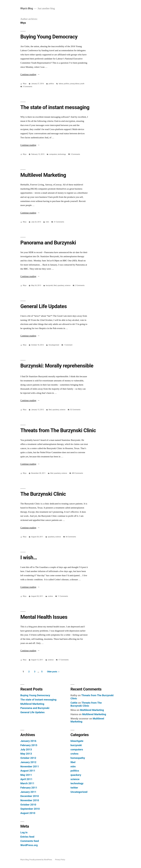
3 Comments (28, 87)
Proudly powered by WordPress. (41, 860)
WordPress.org (29, 845)
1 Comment (68, 345)
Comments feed (30, 841)
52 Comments (75, 410)
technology (62, 154)
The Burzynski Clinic (43, 494)
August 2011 (28, 771)
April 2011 (26, 779)
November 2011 (30, 766)
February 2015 (29, 745)
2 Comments (80, 285)
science (68, 285)
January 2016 (28, 741)
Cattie (74, 703)
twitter (74, 788)
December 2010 (30, 796)
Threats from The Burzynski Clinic (58, 430)
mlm (47, 222)
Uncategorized (54, 345)
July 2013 (26, 749)
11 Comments (63, 596)
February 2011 (29, 788)
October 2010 (28, 805)
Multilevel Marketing (43, 175)
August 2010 (28, 813)
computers (53, 154)
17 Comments (64, 660)
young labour (75, 84)
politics (51, 84)
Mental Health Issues (44, 617)
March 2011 (27, 783)
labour (61, 84)
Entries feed (27, 837)
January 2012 (28, 762)
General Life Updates (44, 306)
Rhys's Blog (27, 8)
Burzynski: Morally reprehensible (57, 366)
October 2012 (28, 758)
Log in (24, 832)
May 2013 (26, 754)
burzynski (49, 285)
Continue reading (30, 74)
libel (55, 285)
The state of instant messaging (55, 107)
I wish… (29, 558)
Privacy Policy (60, 860)
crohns (50, 596)
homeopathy (78, 758)
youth (82, 84)
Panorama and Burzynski (48, 243)
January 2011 (28, 792)
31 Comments (59, 222)
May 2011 (26, 775)
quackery (61, 285)
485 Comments (77, 473)
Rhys (25, 84)
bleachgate (77, 741)
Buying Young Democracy (49, 37)
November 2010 (30, 800)
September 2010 (30, 809)
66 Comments (71, 537)
